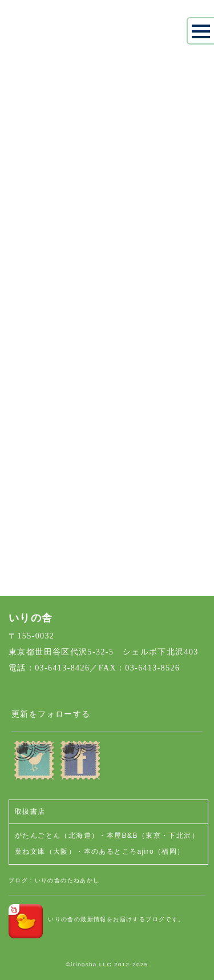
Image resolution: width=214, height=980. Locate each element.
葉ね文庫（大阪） (45, 852)
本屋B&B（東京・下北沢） (153, 836)
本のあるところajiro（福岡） (134, 852)
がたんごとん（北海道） (57, 836)
